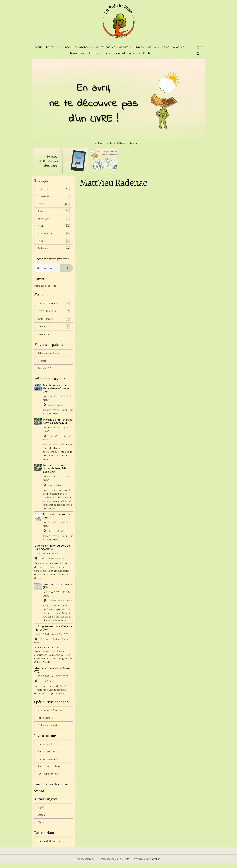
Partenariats (54, 251)
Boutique (52, 49)
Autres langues (105, 49)
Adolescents (54, 221)
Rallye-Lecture (45, 721)
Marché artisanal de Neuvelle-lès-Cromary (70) (57, 391)
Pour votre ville (45, 748)
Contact (148, 55)
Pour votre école (46, 755)
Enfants (54, 206)
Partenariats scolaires (49, 728)
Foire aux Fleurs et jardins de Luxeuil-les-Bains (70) (56, 471)
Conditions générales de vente (113, 864)
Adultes (54, 228)
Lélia (108, 55)
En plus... (54, 244)
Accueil (39, 49)
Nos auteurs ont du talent (86, 55)
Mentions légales (86, 864)
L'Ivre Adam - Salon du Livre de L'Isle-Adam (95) (52, 550)
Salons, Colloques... (174, 49)
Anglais (41, 812)
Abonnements (54, 236)
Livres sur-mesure (146, 49)
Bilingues (42, 827)
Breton (41, 819)
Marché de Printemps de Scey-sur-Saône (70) (58, 424)
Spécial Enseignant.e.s (77, 49)
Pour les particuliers (48, 778)
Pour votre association (49, 770)
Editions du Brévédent (127, 55)
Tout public (54, 191)
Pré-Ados (54, 213)
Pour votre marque (48, 763)
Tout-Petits (54, 198)
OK (66, 271)
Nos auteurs (125, 49)
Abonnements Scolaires (50, 713)
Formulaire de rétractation (146, 864)
